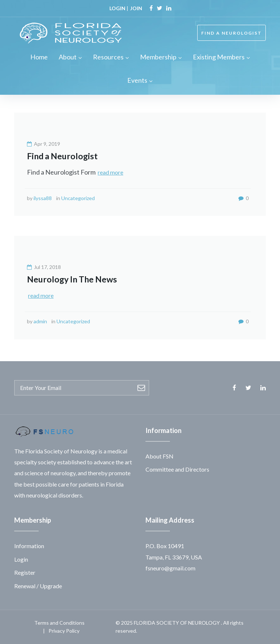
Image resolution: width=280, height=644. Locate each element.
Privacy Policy (64, 631)
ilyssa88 (43, 198)
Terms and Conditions (59, 623)
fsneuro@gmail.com (170, 568)
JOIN (136, 8)
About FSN (160, 456)
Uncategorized (78, 198)
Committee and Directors (177, 469)
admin (40, 321)
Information (29, 546)
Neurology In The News (72, 279)
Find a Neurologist (62, 156)
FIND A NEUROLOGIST (232, 33)
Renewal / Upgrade (38, 586)
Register (25, 572)
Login (21, 559)
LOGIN (117, 8)
